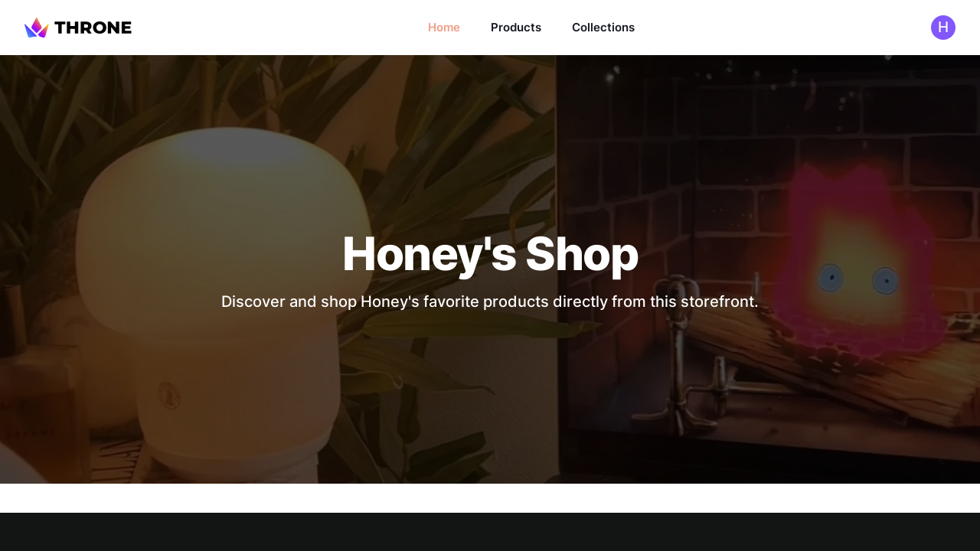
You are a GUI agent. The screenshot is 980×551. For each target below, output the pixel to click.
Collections (603, 27)
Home (444, 27)
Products (516, 27)
